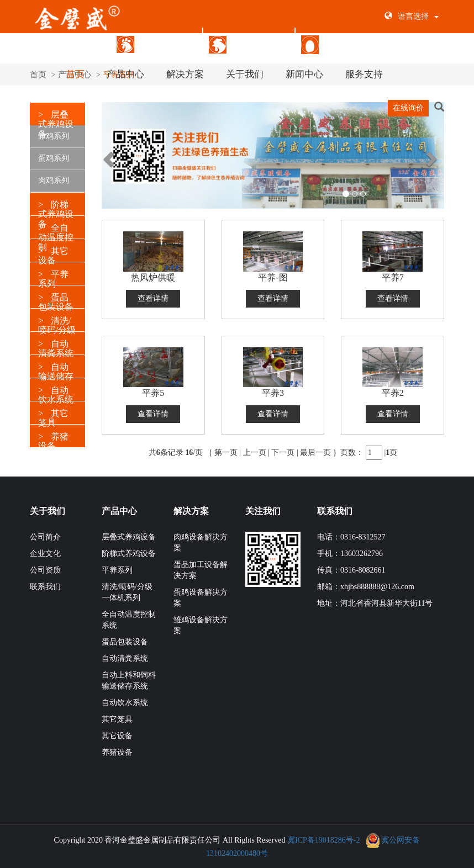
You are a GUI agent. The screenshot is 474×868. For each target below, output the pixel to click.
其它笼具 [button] (53, 416)
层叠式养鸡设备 (157, 44)
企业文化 (45, 551)
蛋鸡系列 (54, 155)
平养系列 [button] (53, 276)
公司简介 (45, 534)
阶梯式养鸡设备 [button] (56, 211)
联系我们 (45, 584)
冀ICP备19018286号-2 (323, 837)
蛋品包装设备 (337, 44)
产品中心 (125, 74)
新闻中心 (304, 74)
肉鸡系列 (54, 178)
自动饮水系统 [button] (56, 392)
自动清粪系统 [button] (56, 346)
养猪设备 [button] (53, 439)
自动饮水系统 (125, 700)
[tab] (57, 201)
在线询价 (408, 108)
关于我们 (245, 74)
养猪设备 (117, 750)
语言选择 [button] (412, 16)
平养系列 (117, 567)
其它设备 (117, 733)
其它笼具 (117, 716)
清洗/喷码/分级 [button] (57, 323)
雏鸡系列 (54, 133)
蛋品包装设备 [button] (56, 300)
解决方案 (185, 74)
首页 (75, 74)
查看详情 (153, 296)
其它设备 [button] (53, 253)
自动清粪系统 (125, 656)
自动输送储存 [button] (56, 369)
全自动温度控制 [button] (56, 235)
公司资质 (45, 567)
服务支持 (364, 74)
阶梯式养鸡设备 (249, 44)
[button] (102, 47)
